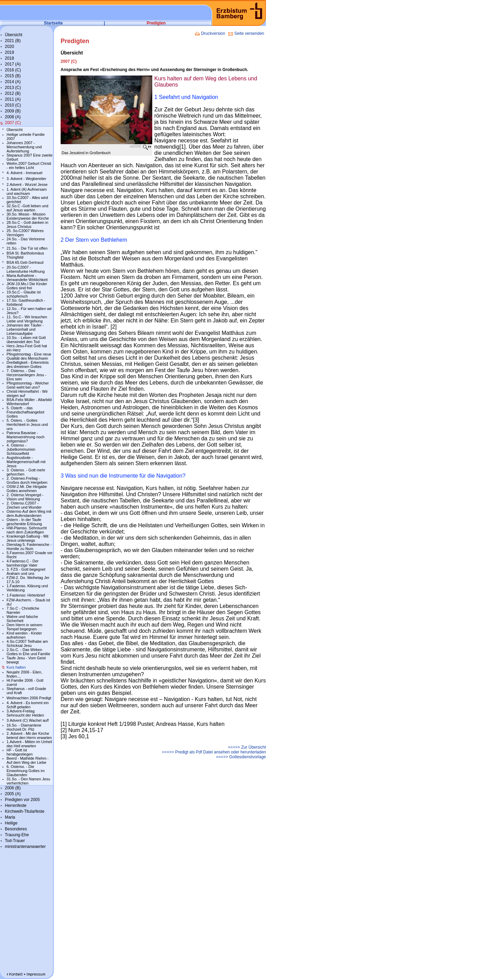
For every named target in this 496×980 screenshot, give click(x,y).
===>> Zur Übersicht (247, 747)
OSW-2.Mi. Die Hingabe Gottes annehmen (27, 489)
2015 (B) (13, 76)
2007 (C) (13, 123)
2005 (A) (13, 794)
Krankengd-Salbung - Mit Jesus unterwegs (28, 538)
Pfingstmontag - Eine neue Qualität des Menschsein (29, 356)
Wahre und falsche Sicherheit (22, 619)
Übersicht (14, 35)
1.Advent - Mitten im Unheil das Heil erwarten (29, 744)
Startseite (54, 23)
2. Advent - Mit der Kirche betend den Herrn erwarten (29, 736)
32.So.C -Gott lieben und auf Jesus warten (27, 208)
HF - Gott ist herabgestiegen (20, 752)
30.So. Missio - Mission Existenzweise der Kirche (28, 216)
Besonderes (16, 829)
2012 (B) (13, 93)
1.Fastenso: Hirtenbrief (26, 595)
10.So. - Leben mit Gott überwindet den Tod (26, 340)
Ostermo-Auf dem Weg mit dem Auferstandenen (29, 513)
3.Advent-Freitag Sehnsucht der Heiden (25, 713)
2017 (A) (13, 64)
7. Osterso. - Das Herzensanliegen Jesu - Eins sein (27, 375)
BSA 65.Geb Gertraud (25, 262)
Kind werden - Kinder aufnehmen (24, 635)
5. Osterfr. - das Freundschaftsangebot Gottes (25, 412)
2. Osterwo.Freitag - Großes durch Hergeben (27, 480)
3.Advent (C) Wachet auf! (28, 720)
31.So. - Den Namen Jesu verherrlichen (28, 781)
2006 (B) (13, 788)
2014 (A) (13, 82)
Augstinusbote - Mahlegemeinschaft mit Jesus (26, 462)
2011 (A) (13, 99)
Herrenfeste (16, 806)
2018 (9, 58)
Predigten (156, 23)
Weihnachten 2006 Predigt (29, 698)
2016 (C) (13, 70)
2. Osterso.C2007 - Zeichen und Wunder (24, 505)
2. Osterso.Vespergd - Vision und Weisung (25, 497)
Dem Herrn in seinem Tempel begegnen (24, 627)
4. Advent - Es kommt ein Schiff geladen (28, 705)
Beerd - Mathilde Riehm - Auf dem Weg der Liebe (28, 760)
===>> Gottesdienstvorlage (241, 757)
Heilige (11, 823)
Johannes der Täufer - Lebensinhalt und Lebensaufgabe (25, 329)
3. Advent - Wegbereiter (26, 179)
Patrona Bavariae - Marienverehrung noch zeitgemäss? (25, 437)
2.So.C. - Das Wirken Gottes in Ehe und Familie (28, 652)
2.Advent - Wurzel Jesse (27, 184)
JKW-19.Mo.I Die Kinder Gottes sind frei (27, 286)
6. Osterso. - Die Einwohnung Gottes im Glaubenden (26, 771)
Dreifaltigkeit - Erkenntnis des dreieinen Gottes (28, 364)
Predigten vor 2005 (22, 800)
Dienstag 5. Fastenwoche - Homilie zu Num (29, 547)
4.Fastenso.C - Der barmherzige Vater (23, 563)
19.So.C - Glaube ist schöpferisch (24, 294)
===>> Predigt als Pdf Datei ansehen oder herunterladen (214, 752)
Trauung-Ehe (17, 835)
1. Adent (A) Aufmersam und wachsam (27, 191)
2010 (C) (13, 105)
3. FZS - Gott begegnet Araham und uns (26, 571)
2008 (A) (13, 117)
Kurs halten (16, 667)
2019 (9, 52)
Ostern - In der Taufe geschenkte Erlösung (24, 522)
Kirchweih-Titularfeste (25, 811)
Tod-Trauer (15, 841)
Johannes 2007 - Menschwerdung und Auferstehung (24, 147)
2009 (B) (13, 111)
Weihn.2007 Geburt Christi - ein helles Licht (29, 166)
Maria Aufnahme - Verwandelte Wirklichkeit (27, 278)
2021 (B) (13, 41)
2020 (9, 47)
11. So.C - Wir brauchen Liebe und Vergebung (27, 319)
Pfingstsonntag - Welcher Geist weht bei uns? (28, 385)
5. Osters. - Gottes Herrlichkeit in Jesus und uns (27, 424)
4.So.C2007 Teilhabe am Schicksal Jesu (27, 643)
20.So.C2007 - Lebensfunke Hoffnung (26, 269)
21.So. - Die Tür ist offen (27, 248)
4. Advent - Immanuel (24, 173)
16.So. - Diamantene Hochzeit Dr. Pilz (24, 727)
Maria (10, 817)
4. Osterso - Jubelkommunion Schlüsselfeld (21, 449)
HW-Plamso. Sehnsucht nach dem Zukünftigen (27, 530)
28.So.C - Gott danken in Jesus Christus (27, 224)
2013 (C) (13, 88)
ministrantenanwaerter (25, 847)
